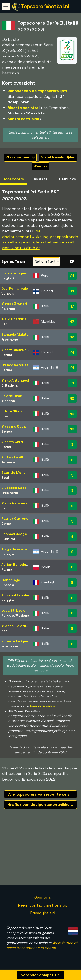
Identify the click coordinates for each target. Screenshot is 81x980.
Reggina (8, 600)
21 (72, 276)
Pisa (5, 416)
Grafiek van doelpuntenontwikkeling (42, 804)
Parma (7, 370)
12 (72, 337)
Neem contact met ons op (43, 906)
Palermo (8, 309)
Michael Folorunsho (18, 626)
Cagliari (8, 278)
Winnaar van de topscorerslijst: (37, 91)
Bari (5, 324)
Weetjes (40, 166)
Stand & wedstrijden (58, 157)
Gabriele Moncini (15, 473)
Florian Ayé (11, 580)
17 (72, 306)
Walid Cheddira (14, 319)
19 (72, 291)
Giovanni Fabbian (16, 595)
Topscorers (14, 179)
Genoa (7, 355)
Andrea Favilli (12, 457)
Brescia (8, 585)
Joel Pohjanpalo (15, 288)
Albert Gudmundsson (19, 350)
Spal (5, 478)
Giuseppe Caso (14, 488)
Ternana (8, 462)
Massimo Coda (14, 426)
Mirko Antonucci (15, 380)
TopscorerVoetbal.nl (45, 6)
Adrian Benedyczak (18, 564)
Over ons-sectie (43, 706)
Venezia (8, 293)
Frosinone (10, 339)
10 (72, 398)
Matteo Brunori (14, 304)
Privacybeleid (43, 914)
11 (72, 352)
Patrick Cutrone (15, 519)
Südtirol (8, 539)
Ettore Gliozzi (12, 411)
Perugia (8, 554)
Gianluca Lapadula (17, 273)
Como (6, 447)
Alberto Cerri (12, 442)
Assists (40, 179)
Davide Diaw (12, 396)
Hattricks (68, 179)
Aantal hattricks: (23, 119)
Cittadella (9, 385)
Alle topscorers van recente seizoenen (43, 794)
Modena (8, 401)
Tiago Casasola (14, 549)
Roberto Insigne (15, 641)
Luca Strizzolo (13, 610)
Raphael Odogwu (15, 534)
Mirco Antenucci (15, 503)
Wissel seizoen (21, 157)
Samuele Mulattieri (17, 334)
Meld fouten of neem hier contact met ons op (42, 946)
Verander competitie (40, 975)
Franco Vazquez (15, 365)
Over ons (43, 898)
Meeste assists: (23, 108)
